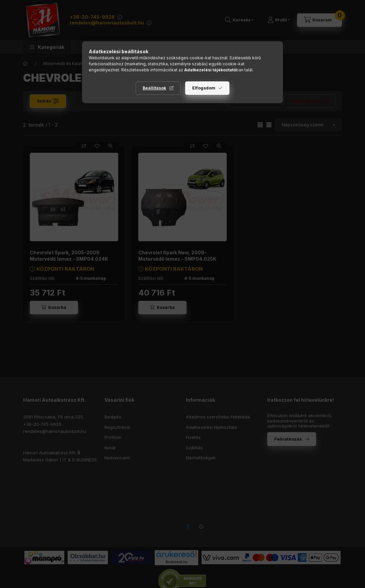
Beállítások (154, 88)
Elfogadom (204, 88)
